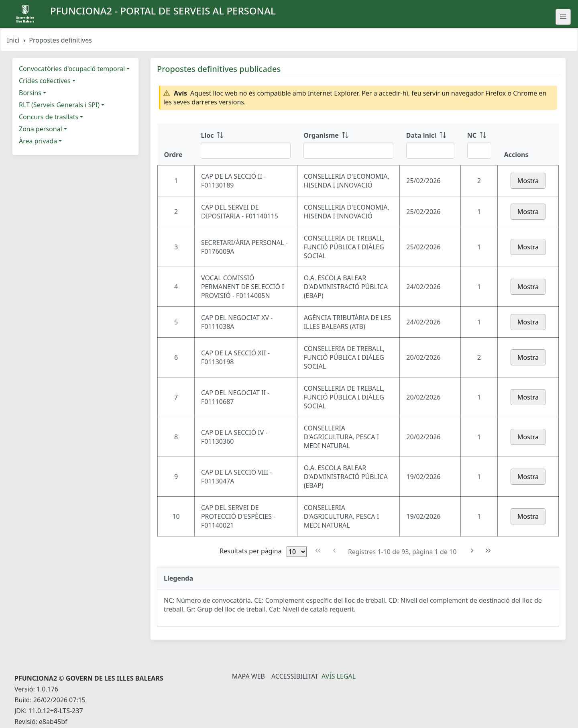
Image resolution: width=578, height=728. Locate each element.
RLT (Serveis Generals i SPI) (59, 105)
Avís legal (339, 676)
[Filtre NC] (479, 151)
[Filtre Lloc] (246, 151)
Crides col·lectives (45, 81)
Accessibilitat (295, 676)
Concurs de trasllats (49, 117)
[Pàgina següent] (472, 551)
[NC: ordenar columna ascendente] (479, 145)
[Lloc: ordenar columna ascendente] (246, 145)
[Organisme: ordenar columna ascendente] (348, 145)
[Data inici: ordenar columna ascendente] (430, 145)
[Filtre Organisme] (348, 151)
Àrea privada (38, 141)
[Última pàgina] (488, 551)
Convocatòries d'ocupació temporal (72, 69)
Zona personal (41, 129)
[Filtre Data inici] (430, 151)
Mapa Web (248, 676)
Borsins (30, 93)
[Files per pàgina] (297, 552)
